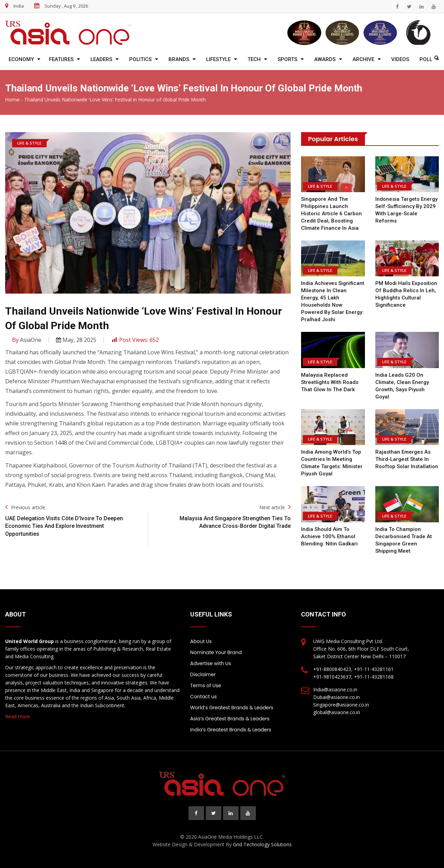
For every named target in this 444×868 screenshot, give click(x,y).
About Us (201, 641)
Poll (426, 59)
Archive (363, 59)
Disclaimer (203, 674)
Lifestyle (218, 59)
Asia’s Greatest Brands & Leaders (230, 719)
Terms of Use (206, 685)
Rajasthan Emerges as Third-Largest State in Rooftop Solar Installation (407, 459)
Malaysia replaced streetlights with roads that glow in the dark (330, 382)
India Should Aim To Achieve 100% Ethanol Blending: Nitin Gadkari (329, 536)
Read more (18, 716)
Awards (325, 59)
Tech (254, 59)
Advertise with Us (211, 663)
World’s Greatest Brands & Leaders (232, 708)
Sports (287, 59)
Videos (400, 59)
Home (12, 100)
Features (61, 59)
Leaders (101, 59)
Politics (140, 59)
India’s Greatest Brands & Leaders (231, 730)
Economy (21, 59)
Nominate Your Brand (216, 652)
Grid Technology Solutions (262, 844)
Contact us (204, 697)
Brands (179, 59)
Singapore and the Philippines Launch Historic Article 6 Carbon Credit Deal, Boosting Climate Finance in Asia (331, 214)
